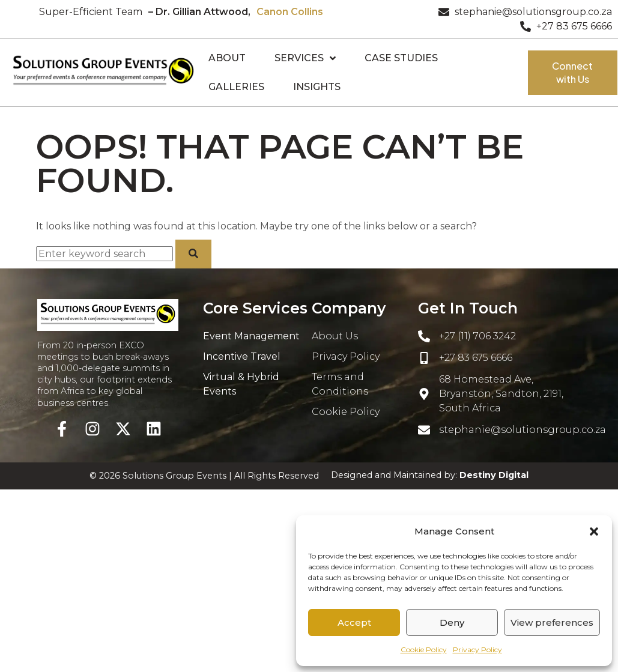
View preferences (552, 622)
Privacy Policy (477, 649)
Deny (452, 622)
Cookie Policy (424, 649)
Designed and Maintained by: (430, 475)
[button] (594, 531)
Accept (354, 622)
